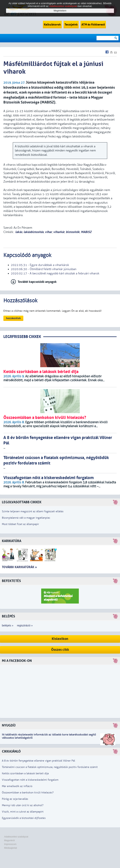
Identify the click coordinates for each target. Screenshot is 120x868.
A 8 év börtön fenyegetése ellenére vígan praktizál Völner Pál (38, 761)
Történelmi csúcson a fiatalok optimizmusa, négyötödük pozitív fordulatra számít (50, 767)
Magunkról (9, 840)
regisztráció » (25, 625)
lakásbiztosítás (34, 232)
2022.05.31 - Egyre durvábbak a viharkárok (40, 265)
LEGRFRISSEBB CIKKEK (22, 337)
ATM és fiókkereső (93, 25)
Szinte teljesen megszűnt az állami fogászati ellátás (33, 511)
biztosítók (73, 232)
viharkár (59, 232)
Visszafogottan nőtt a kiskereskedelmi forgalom (30, 780)
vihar (48, 232)
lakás (19, 232)
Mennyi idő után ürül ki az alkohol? (23, 805)
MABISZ (86, 232)
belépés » (8, 625)
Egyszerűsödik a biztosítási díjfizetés (24, 818)
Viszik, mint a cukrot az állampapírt (23, 812)
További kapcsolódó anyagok (37, 282)
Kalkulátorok (52, 25)
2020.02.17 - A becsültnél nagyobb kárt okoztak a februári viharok (55, 273)
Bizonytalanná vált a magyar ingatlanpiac (26, 518)
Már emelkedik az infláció (17, 786)
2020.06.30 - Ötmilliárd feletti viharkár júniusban (44, 269)
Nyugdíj (9, 725)
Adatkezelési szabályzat (16, 837)
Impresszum (10, 844)
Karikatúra (12, 541)
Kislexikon (60, 639)
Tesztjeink (71, 25)
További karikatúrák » (19, 567)
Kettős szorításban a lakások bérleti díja (25, 773)
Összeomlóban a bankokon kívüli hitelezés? (28, 793)
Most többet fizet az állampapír (20, 524)
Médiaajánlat (11, 848)
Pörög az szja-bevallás (15, 799)
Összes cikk (60, 650)
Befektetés (11, 581)
